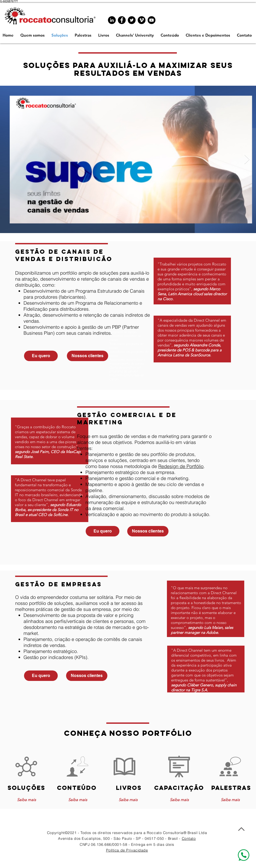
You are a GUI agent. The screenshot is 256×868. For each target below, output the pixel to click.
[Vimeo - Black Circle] (142, 20)
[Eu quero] (41, 356)
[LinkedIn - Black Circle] (112, 20)
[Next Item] (247, 160)
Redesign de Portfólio (181, 466)
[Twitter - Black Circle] (132, 20)
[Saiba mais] (26, 800)
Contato (189, 838)
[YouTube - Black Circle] (152, 20)
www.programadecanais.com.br (26, 247)
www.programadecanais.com (126, 405)
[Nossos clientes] (88, 356)
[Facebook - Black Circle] (122, 20)
